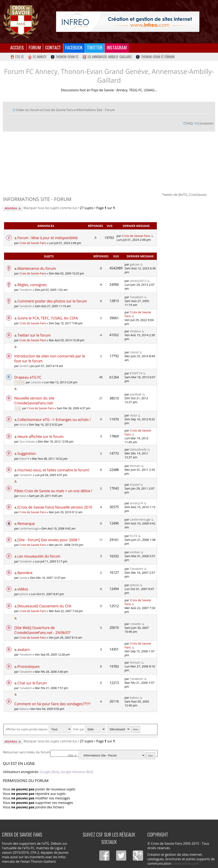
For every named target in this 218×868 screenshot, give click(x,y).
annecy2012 (138, 281)
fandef (24, 366)
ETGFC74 (136, 373)
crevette (136, 624)
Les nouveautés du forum (39, 556)
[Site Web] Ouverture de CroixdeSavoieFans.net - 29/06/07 (42, 630)
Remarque (26, 523)
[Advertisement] (109, 162)
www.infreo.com (186, 864)
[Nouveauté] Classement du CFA (44, 606)
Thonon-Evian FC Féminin (155, 57)
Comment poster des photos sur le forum (52, 301)
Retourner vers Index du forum (27, 752)
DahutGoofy (138, 449)
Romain (135, 466)
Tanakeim (26, 290)
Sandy (23, 578)
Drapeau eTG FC (28, 377)
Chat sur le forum (32, 683)
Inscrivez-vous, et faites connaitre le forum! (53, 470)
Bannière (25, 573)
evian (23, 496)
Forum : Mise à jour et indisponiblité (48, 238)
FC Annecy (37, 57)
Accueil (17, 47)
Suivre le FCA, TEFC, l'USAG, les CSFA (48, 318)
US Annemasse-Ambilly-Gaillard (107, 57)
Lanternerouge (29, 528)
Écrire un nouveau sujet (13, 208)
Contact (53, 47)
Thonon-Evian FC (65, 57)
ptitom (24, 594)
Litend (134, 352)
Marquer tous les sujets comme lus (50, 208)
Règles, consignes (32, 285)
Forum (35, 47)
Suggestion (27, 453)
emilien (135, 552)
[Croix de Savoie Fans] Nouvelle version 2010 (55, 507)
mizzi (23, 425)
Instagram (117, 47)
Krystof (135, 485)
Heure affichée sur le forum (40, 436)
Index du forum (28, 110)
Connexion (205, 123)
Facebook (74, 47)
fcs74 (134, 536)
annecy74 (137, 503)
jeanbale (136, 394)
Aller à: (73, 755)
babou (24, 709)
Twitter (95, 47)
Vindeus (136, 331)
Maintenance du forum (37, 268)
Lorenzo (36, 382)
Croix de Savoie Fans (58, 110)
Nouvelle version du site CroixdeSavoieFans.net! (34, 401)
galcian (135, 264)
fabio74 (24, 459)
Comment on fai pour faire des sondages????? (52, 704)
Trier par (89, 729)
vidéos (23, 589)
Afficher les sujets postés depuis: (38, 729)
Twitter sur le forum (34, 335)
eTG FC (17, 57)
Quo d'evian (27, 441)
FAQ (190, 123)
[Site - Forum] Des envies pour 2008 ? (49, 540)
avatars (24, 649)
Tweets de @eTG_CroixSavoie (184, 195)
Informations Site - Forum (96, 110)
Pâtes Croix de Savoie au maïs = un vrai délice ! (53, 491)
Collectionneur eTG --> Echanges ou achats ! (54, 419)
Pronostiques (29, 666)
